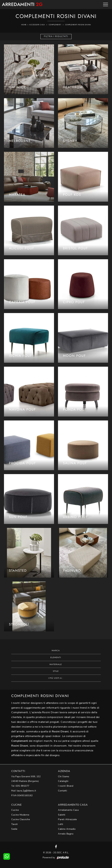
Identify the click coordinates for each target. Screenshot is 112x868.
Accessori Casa (37, 25)
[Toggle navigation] (106, 4)
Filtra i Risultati (56, 36)
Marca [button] (56, 651)
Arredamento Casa (68, 810)
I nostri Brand (66, 786)
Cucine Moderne (20, 815)
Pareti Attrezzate (67, 819)
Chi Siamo (64, 776)
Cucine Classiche (21, 819)
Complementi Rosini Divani (78, 25)
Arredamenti (22, 5)
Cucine (15, 810)
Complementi (55, 25)
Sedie (14, 829)
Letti (61, 824)
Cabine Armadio (67, 829)
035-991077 (22, 786)
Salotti (62, 815)
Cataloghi (63, 781)
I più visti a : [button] (56, 678)
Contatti (62, 791)
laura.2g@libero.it (26, 791)
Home (24, 25)
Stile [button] (56, 671)
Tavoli (14, 824)
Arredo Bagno (66, 834)
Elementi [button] (56, 657)
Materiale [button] (56, 664)
